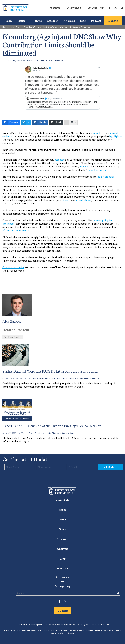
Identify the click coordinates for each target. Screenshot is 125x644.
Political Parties (57, 60)
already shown (83, 200)
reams (111, 133)
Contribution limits (13, 267)
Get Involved (74, 8)
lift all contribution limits (17, 230)
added (97, 133)
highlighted (116, 136)
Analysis (69, 20)
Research (53, 20)
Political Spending (92, 378)
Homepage (7, 27)
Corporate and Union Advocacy (70, 378)
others (66, 200)
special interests (97, 170)
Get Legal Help (96, 8)
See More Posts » (13, 337)
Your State (62, 500)
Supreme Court (68, 433)
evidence (7, 136)
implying (84, 166)
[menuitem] (55, 8)
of (117, 133)
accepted (60, 160)
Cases (9, 20)
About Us (55, 8)
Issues (21, 20)
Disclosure (56, 433)
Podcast (96, 20)
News (38, 20)
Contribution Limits (42, 60)
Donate (113, 20)
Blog (83, 20)
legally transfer (106, 177)
